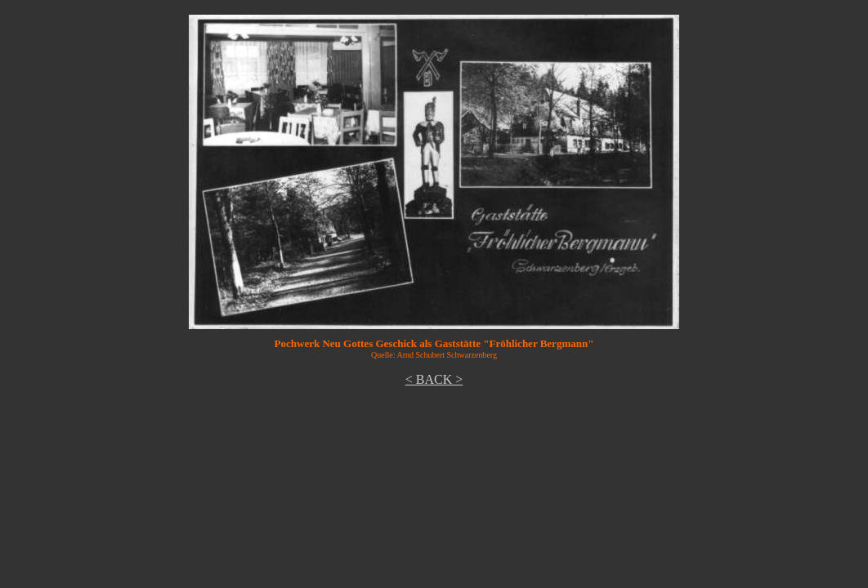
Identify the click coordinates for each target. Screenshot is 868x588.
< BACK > (434, 379)
